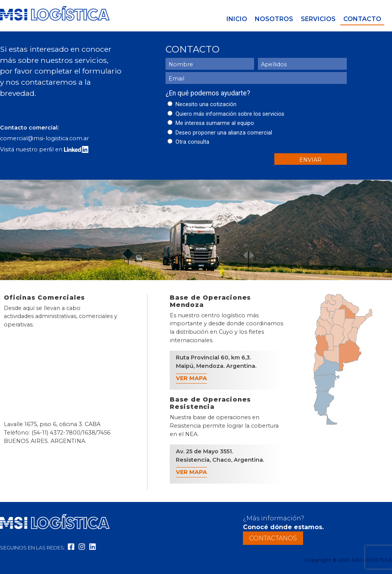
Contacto (362, 19)
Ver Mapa (191, 378)
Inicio (237, 19)
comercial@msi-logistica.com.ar (44, 138)
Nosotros (274, 19)
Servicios (318, 19)
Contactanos (273, 538)
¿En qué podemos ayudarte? (208, 93)
